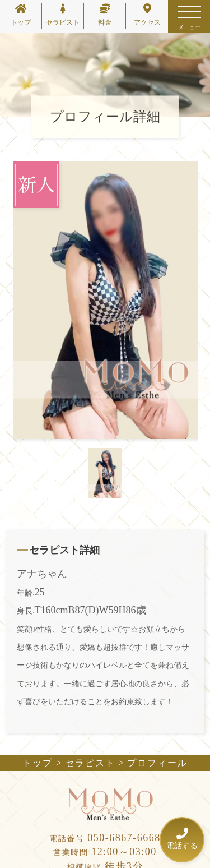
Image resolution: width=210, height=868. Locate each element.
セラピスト (63, 15)
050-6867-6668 (105, 838)
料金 (105, 15)
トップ (21, 15)
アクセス (147, 15)
